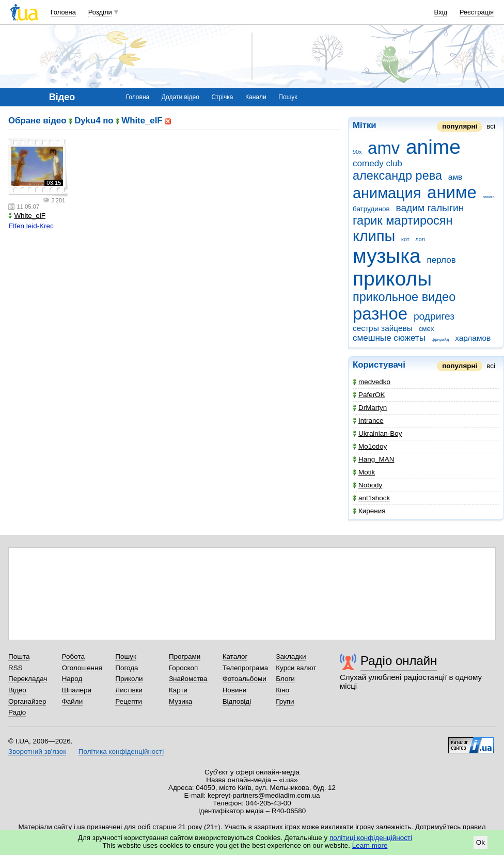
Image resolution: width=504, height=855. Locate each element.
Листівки (129, 690)
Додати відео (180, 97)
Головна (63, 12)
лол (420, 239)
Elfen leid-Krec (31, 226)
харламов (473, 338)
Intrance (368, 421)
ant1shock (371, 498)
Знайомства (188, 679)
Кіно (282, 690)
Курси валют (296, 668)
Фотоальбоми (245, 679)
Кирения (369, 511)
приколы (392, 279)
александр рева (397, 176)
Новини (235, 690)
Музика (180, 701)
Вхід (441, 12)
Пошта (19, 656)
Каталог (235, 656)
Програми (185, 656)
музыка (387, 256)
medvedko (372, 382)
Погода (127, 668)
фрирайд (440, 339)
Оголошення (82, 668)
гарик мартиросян (403, 220)
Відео (17, 690)
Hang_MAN (373, 459)
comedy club (377, 163)
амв (455, 177)
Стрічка (222, 97)
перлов (441, 260)
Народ (72, 679)
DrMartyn (370, 408)
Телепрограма (246, 668)
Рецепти (129, 701)
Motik (364, 472)
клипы (374, 236)
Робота (73, 656)
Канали (256, 97)
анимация (387, 193)
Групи (285, 701)
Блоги (285, 679)
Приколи (129, 679)
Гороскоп (183, 668)
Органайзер (27, 701)
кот (405, 239)
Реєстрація (477, 12)
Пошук (288, 97)
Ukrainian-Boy (377, 433)
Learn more (370, 845)
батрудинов (371, 209)
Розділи (100, 12)
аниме (452, 192)
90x (357, 152)
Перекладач (28, 679)
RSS (15, 668)
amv (384, 148)
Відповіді (237, 701)
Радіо (17, 712)
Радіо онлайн (399, 661)
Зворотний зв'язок (37, 751)
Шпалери (77, 690)
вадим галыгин (430, 208)
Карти (178, 690)
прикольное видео (404, 297)
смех (427, 329)
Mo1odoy (370, 446)
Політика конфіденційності (121, 751)
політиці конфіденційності (371, 838)
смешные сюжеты (389, 338)
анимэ (489, 197)
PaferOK (369, 395)
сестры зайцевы (383, 328)
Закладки (291, 656)
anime (433, 147)
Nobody (367, 485)
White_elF (27, 216)
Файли (73, 701)
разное (380, 314)
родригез (434, 316)
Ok (481, 842)
